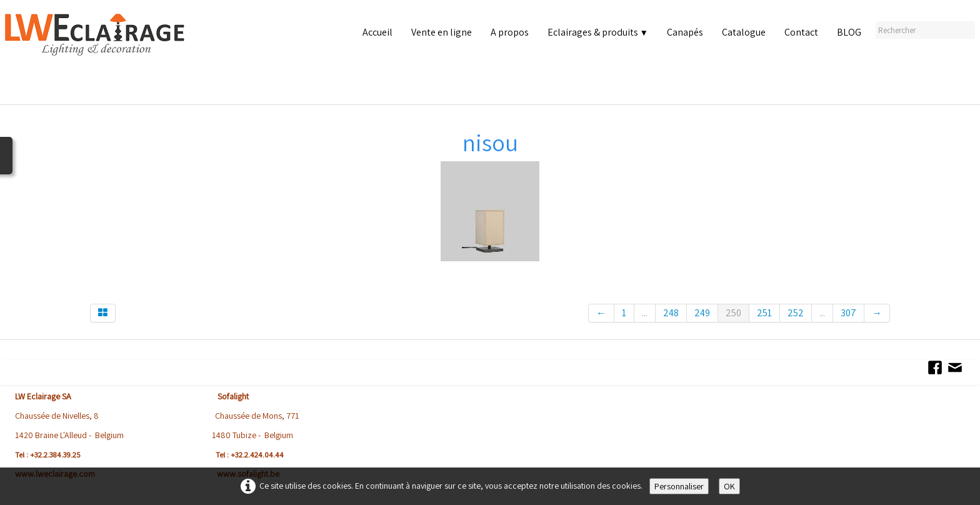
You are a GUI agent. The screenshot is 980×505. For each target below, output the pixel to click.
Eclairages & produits (598, 32)
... (645, 313)
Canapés (685, 32)
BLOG (849, 32)
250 (733, 313)
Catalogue (744, 32)
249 (702, 313)
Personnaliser (679, 486)
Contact (801, 32)
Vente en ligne (442, 32)
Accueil (377, 32)
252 (796, 313)
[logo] (97, 56)
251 (764, 313)
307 (848, 313)
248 (671, 313)
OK (729, 486)
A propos (510, 32)
